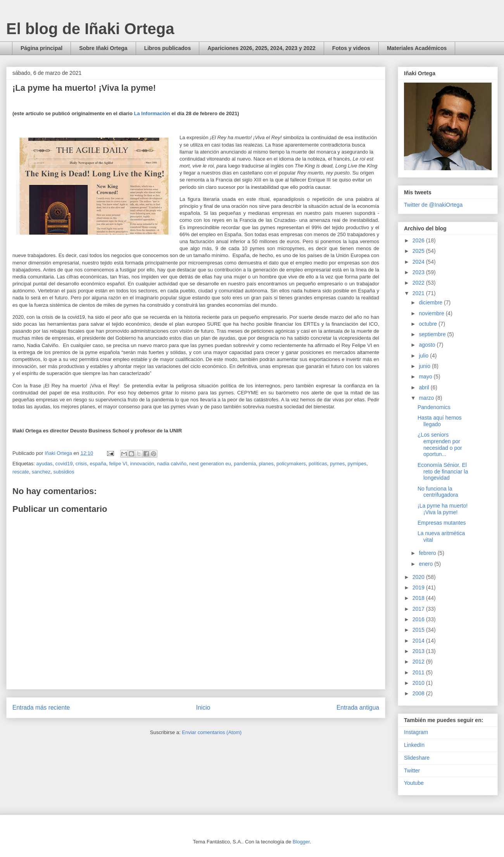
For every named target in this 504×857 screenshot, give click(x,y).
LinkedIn (414, 745)
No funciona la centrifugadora (438, 492)
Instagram (416, 732)
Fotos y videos (351, 48)
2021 (419, 293)
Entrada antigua (358, 708)
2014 (419, 641)
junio (425, 366)
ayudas (44, 464)
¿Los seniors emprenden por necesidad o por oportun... (440, 444)
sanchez (41, 472)
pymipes (357, 464)
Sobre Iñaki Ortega (103, 48)
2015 (419, 630)
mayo (426, 377)
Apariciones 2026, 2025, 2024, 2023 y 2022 (261, 48)
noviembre (432, 313)
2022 (419, 283)
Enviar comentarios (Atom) (212, 732)
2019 (419, 587)
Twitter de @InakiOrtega (433, 205)
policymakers (291, 464)
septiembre (433, 334)
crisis (81, 464)
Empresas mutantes (442, 523)
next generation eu (210, 464)
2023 (419, 272)
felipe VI (118, 464)
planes (266, 464)
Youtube (414, 783)
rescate (21, 472)
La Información (152, 113)
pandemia (245, 464)
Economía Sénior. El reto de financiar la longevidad (443, 472)
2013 (419, 651)
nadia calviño (172, 464)
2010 (419, 683)
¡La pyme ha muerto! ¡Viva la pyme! (443, 509)
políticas (318, 464)
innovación (142, 464)
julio (424, 356)
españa (98, 464)
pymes (337, 464)
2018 (419, 598)
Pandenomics (434, 407)
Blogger (301, 842)
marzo (427, 398)
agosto (428, 345)
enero (426, 564)
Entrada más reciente (41, 708)
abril (425, 387)
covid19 (64, 464)
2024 (419, 262)
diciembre (431, 302)
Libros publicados (168, 48)
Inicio (203, 708)
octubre (429, 324)
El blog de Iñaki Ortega (90, 29)
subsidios (64, 472)
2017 (419, 609)
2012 (419, 662)
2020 (419, 577)
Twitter (412, 771)
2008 (419, 693)
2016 (419, 619)
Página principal (41, 48)
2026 (419, 240)
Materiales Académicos (417, 48)
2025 (419, 251)
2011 (419, 672)
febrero (428, 553)
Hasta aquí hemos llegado (440, 421)
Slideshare (417, 758)
